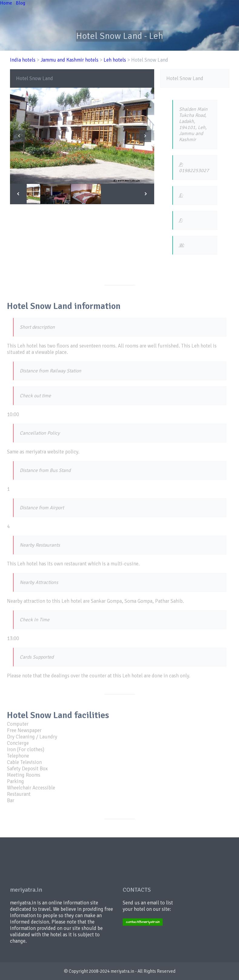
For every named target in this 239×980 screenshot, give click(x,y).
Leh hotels (115, 60)
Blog (20, 3)
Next (145, 136)
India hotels (23, 60)
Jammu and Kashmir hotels (70, 60)
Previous (19, 136)
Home (6, 3)
